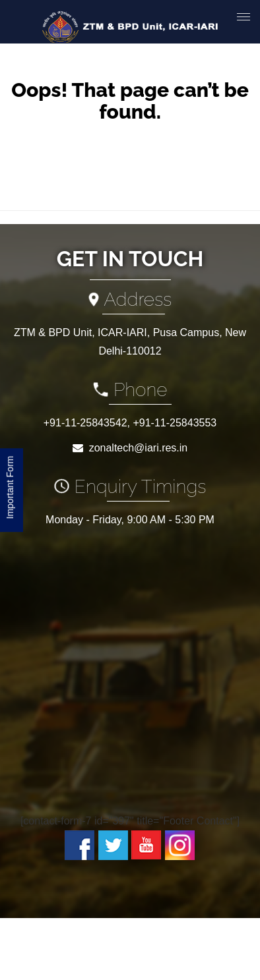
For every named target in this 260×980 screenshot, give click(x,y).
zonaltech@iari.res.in (139, 448)
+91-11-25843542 (85, 423)
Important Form (10, 490)
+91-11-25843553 (175, 423)
